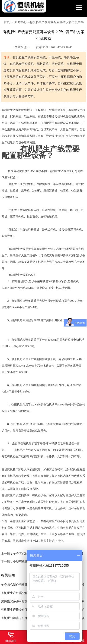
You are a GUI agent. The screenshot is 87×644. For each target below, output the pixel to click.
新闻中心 (20, 22)
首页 (7, 22)
